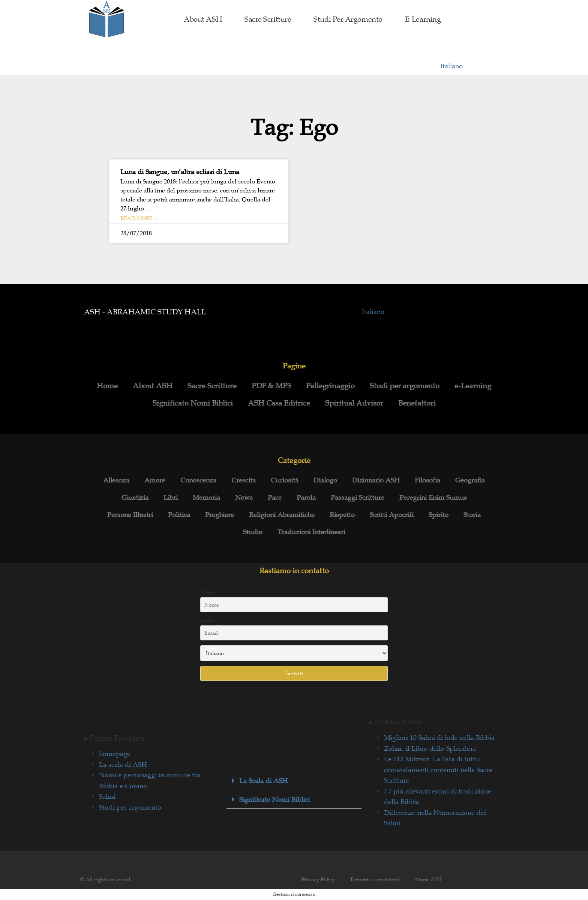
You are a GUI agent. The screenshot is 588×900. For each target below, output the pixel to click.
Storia (472, 515)
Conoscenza (198, 480)
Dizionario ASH (376, 480)
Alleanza (116, 480)
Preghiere (220, 515)
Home (107, 386)
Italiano (451, 66)
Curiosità (285, 480)
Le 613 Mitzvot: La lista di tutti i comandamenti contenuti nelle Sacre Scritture (438, 770)
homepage (115, 754)
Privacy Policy (318, 879)
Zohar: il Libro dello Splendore (430, 748)
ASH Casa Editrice (279, 403)
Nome (208, 592)
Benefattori (417, 403)
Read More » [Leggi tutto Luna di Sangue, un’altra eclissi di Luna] (139, 218)
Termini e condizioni (374, 879)
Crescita (244, 480)
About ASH (203, 19)
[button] (294, 781)
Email (207, 621)
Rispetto (342, 515)
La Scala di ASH (263, 781)
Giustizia (135, 497)
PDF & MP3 (271, 386)
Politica (179, 515)
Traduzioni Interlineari (311, 532)
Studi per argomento (348, 19)
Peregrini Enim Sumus (433, 497)
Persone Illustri (130, 515)
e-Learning (423, 19)
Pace (275, 497)
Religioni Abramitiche (282, 515)
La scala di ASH (123, 765)
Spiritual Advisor (354, 403)
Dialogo (325, 480)
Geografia (470, 480)
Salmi (107, 796)
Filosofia (427, 480)
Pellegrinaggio (330, 386)
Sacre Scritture (268, 19)
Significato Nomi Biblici (193, 403)
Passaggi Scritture (358, 497)
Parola (306, 497)
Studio (253, 532)
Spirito (439, 515)
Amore (155, 480)
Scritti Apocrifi (392, 515)
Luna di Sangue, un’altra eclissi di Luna (180, 172)
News (244, 497)
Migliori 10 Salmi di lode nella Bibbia (439, 738)
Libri (171, 497)
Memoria (206, 497)
